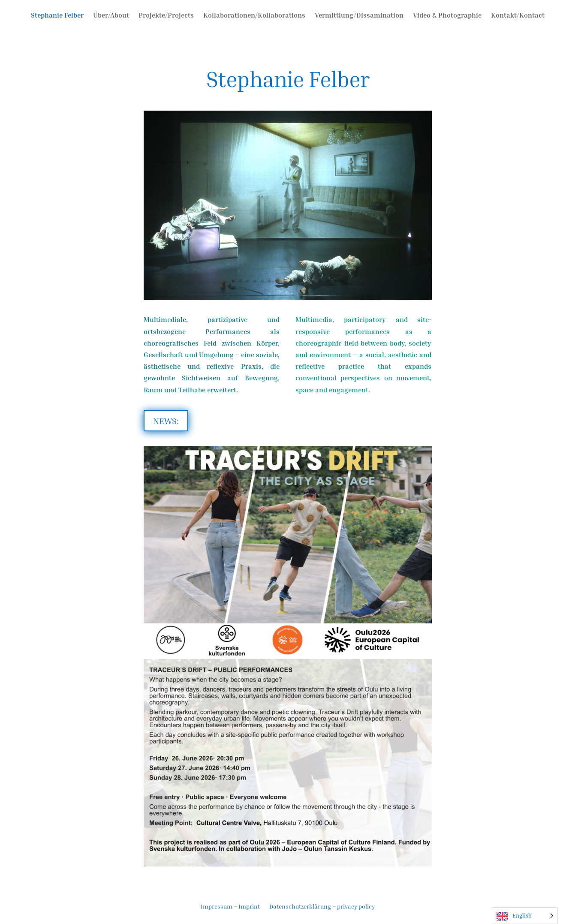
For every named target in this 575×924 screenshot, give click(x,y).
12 (313, 281)
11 (306, 281)
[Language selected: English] (525, 916)
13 (321, 281)
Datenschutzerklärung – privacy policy (322, 907)
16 (342, 281)
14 (328, 281)
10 (299, 281)
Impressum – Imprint (230, 907)
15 (335, 281)
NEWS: (166, 421)
